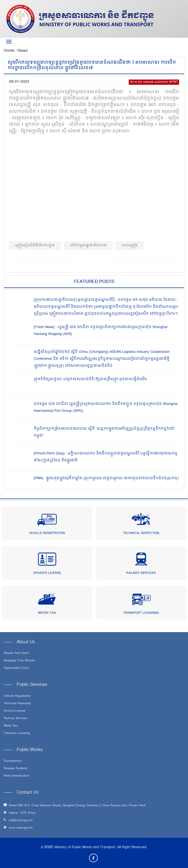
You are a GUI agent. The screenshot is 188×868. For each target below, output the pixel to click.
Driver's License (47, 573)
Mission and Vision (16, 653)
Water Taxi (47, 613)
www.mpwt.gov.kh (21, 828)
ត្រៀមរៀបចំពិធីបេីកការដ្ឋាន (35, 245)
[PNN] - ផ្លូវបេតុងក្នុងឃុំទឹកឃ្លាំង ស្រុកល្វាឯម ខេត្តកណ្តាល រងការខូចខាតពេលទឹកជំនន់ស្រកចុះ (106, 478)
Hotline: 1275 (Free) (22, 813)
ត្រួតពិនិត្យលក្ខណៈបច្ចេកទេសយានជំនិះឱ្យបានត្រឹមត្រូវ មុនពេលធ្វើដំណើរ (90, 379)
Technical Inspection (141, 533)
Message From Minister (19, 661)
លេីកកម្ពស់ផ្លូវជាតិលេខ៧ (88, 245)
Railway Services (141, 573)
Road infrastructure (16, 776)
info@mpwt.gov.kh (21, 821)
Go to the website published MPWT (154, 82)
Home (10, 51)
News (23, 51)
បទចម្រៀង (130, 245)
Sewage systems (16, 769)
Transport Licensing (141, 613)
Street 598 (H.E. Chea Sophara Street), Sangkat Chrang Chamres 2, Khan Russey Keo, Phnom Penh (77, 806)
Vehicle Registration (47, 533)
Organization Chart (16, 668)
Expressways (13, 761)
